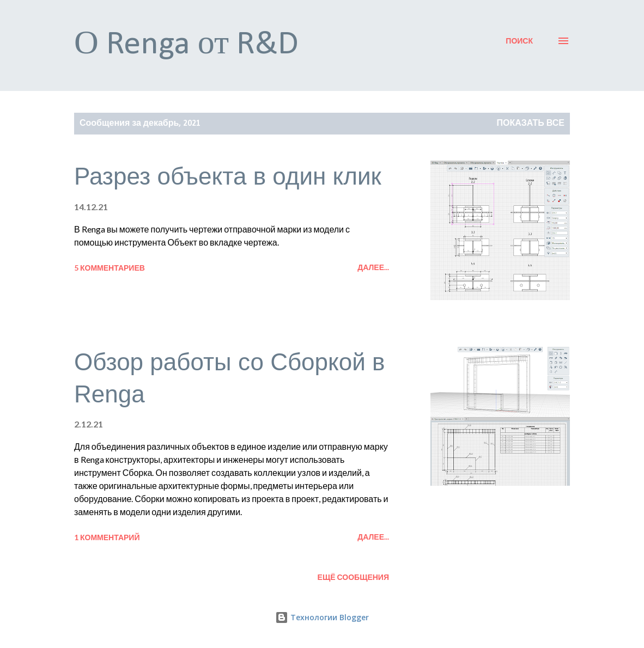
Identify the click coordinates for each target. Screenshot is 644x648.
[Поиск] (519, 41)
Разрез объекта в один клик (228, 176)
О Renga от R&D (186, 45)
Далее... (373, 267)
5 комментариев (110, 268)
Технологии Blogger (322, 617)
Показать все (531, 124)
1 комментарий (107, 537)
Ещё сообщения (353, 577)
